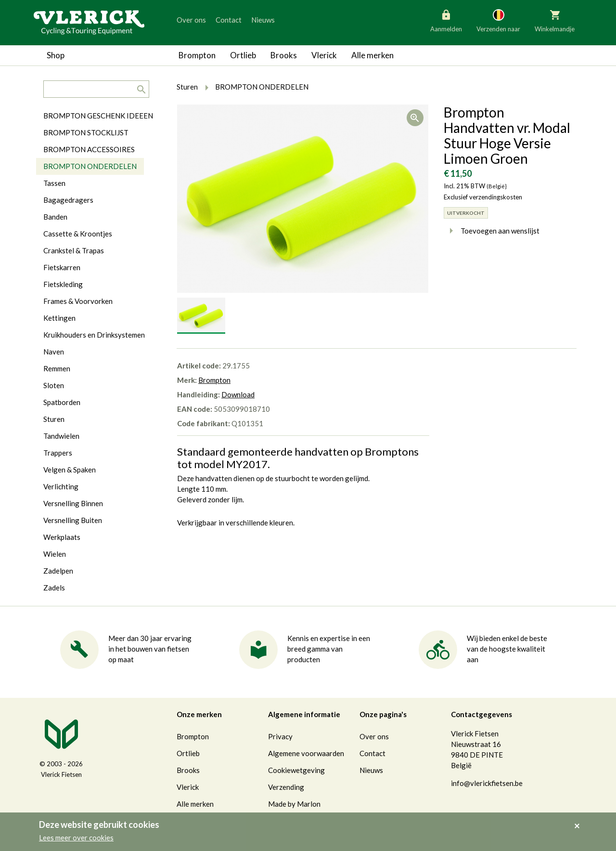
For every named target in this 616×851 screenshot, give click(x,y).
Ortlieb (243, 55)
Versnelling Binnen (73, 503)
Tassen (54, 183)
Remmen (57, 368)
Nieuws (263, 20)
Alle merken (372, 55)
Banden (55, 217)
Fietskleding (63, 284)
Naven (54, 352)
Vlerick (324, 55)
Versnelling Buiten (73, 520)
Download (238, 394)
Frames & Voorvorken (78, 301)
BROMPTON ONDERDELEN (90, 166)
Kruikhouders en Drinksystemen (94, 335)
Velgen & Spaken (70, 470)
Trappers (58, 453)
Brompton (197, 55)
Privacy (280, 736)
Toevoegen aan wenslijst (492, 231)
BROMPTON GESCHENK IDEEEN (98, 116)
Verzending (286, 787)
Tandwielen (61, 436)
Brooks (284, 55)
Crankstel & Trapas (74, 250)
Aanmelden (446, 20)
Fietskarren (62, 267)
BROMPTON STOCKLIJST (86, 132)
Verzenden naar (498, 20)
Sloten (54, 385)
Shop (56, 55)
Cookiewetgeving (296, 770)
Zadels (54, 588)
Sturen (54, 419)
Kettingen (59, 318)
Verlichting (61, 486)
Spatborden (62, 402)
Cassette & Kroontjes (78, 234)
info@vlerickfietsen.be (487, 783)
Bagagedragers (68, 200)
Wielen (55, 554)
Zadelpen (58, 571)
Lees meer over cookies (76, 838)
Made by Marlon (294, 804)
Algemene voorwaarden (306, 753)
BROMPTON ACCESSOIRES (89, 149)
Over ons (191, 20)
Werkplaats (62, 537)
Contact (229, 20)
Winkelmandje (555, 20)
